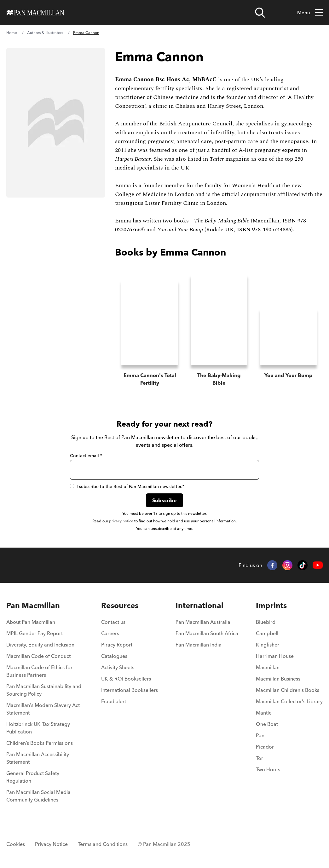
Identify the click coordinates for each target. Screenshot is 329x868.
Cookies (16, 840)
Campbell (267, 629)
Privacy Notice (51, 840)
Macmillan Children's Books (288, 686)
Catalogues (114, 652)
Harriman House (275, 652)
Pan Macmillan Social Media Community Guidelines (38, 792)
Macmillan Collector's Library (289, 698)
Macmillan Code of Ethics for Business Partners (39, 667)
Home (12, 33)
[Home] (35, 13)
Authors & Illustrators (45, 33)
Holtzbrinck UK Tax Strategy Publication (38, 724)
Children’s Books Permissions (40, 739)
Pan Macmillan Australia (203, 618)
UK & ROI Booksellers (126, 675)
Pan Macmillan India (199, 641)
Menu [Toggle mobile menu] (310, 13)
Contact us (113, 618)
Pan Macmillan (33, 602)
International (199, 602)
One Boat (267, 720)
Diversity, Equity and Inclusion (40, 641)
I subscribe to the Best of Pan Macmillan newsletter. (127, 483)
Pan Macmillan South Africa (207, 629)
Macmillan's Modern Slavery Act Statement (43, 705)
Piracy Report (117, 641)
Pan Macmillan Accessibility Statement (38, 754)
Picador (265, 743)
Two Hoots (268, 766)
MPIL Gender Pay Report (35, 629)
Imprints (271, 602)
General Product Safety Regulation (33, 773)
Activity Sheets (118, 664)
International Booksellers (130, 686)
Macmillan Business (278, 675)
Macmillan (268, 664)
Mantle (264, 709)
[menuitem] (45, 620)
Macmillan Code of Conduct (38, 652)
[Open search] (260, 13)
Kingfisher (268, 641)
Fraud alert (114, 698)
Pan (260, 732)
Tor (260, 754)
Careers (110, 629)
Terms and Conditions (103, 840)
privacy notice (121, 517)
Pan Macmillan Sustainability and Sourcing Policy (44, 686)
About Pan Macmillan (31, 618)
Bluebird (266, 618)
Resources (120, 602)
